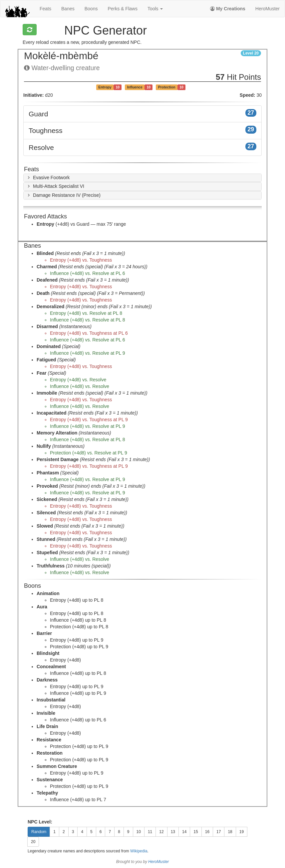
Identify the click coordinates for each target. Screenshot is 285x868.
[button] (48, 178)
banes (68, 9)
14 (184, 832)
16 (207, 832)
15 (196, 832)
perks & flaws (122, 9)
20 (33, 842)
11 (150, 832)
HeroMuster (268, 9)
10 (139, 832)
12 (161, 832)
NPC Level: (40, 822)
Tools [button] (155, 9)
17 (219, 832)
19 (242, 832)
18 (230, 832)
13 (173, 832)
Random (39, 832)
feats (45, 9)
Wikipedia (139, 851)
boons (91, 9)
